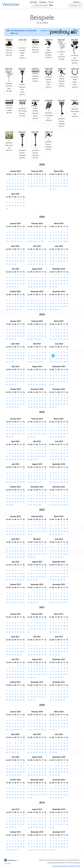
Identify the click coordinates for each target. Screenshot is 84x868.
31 (24, 189)
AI (51, 5)
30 (21, 189)
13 (13, 183)
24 (24, 186)
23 (21, 186)
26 (10, 189)
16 (21, 183)
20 (13, 186)
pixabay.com (45, 31)
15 (18, 183)
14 (15, 183)
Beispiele (43, 2)
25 (7, 189)
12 (10, 183)
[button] (77, 2)
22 (18, 186)
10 (24, 180)
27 (13, 189)
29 (18, 189)
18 (7, 186)
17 (24, 183)
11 (7, 183)
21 (15, 186)
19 (10, 186)
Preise (51, 2)
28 (15, 189)
